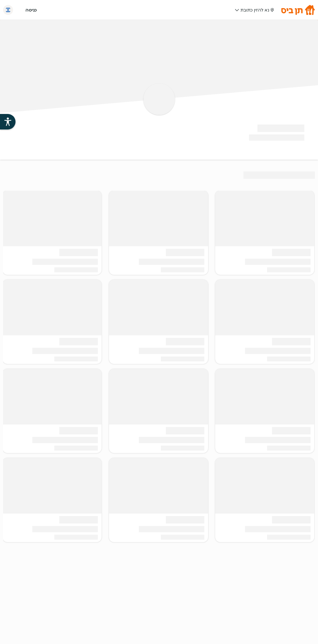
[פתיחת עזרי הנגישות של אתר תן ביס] (8, 122)
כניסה (31, 10)
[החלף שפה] (8, 10)
